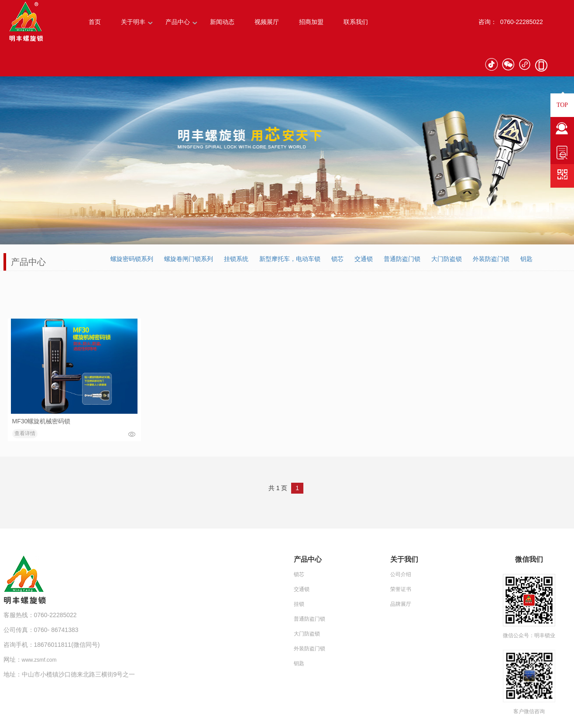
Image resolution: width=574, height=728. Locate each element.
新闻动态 (222, 22)
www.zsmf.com (39, 660)
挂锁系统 (236, 259)
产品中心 (178, 22)
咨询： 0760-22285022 (511, 22)
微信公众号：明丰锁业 (529, 635)
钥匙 (526, 259)
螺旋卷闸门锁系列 (189, 259)
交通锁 (364, 259)
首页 (95, 22)
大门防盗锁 (447, 259)
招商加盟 (311, 22)
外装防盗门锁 (491, 259)
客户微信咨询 (529, 711)
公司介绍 (401, 574)
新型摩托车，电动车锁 (290, 259)
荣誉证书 (401, 589)
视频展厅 (267, 22)
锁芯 (337, 259)
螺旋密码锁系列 (132, 259)
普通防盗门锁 (402, 259)
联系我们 (356, 22)
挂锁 (299, 604)
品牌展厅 (401, 604)
